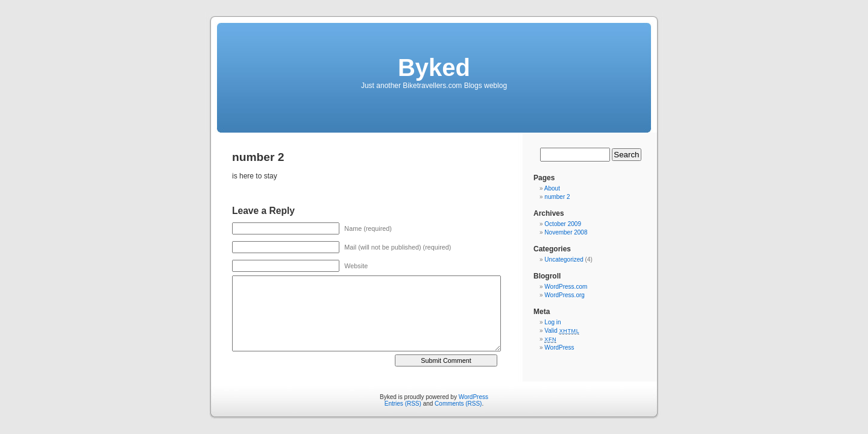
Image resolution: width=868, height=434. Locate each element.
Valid (562, 331)
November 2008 (566, 232)
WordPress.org (565, 295)
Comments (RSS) (458, 404)
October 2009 (563, 224)
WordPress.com (566, 287)
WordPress (559, 348)
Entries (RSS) (403, 404)
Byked (434, 68)
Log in (552, 322)
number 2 (557, 197)
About (552, 188)
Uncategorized (564, 259)
